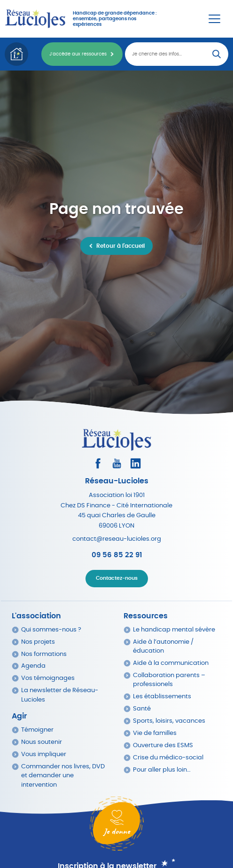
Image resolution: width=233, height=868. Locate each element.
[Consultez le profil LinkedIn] (136, 463)
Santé (142, 709)
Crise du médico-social (168, 758)
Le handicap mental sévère (174, 630)
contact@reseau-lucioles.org (117, 539)
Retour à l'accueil (120, 246)
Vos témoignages (48, 678)
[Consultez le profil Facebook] (98, 463)
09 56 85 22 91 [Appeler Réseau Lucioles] (117, 555)
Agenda (33, 666)
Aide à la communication (171, 663)
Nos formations (44, 654)
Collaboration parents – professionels (169, 680)
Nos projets (38, 642)
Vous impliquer (44, 754)
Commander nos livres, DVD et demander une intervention (63, 776)
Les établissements (162, 697)
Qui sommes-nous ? (51, 630)
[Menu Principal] (214, 19)
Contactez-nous (117, 578)
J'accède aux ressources (78, 54)
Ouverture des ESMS (163, 746)
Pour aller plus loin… (162, 770)
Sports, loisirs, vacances (169, 721)
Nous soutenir (42, 742)
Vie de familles (155, 733)
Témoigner (37, 730)
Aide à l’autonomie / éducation (163, 647)
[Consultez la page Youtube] (117, 463)
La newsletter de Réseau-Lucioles (60, 695)
